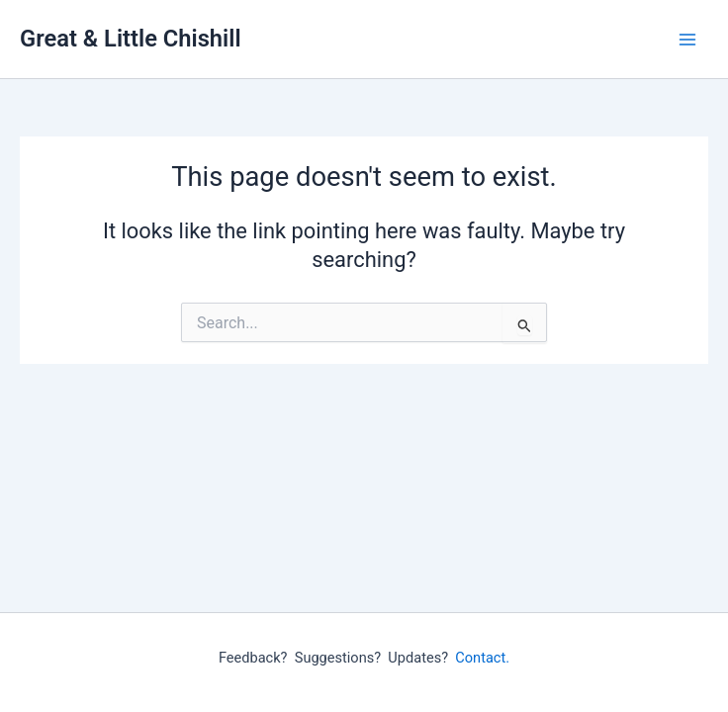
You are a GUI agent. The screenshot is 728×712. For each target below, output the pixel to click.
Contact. (482, 658)
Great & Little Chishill (131, 39)
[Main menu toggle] (687, 40)
